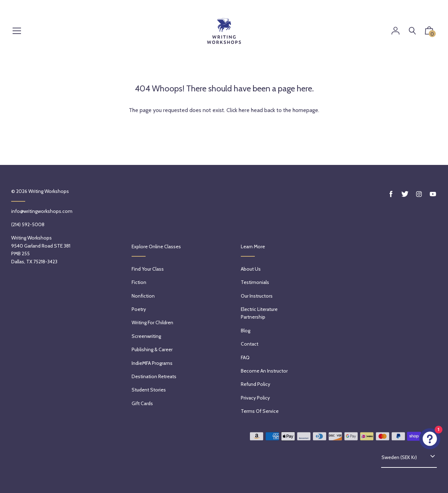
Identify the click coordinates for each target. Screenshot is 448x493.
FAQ (245, 357)
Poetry (139, 309)
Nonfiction (143, 296)
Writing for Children (152, 322)
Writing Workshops (49, 191)
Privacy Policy (255, 398)
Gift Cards (142, 403)
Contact (250, 344)
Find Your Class (148, 269)
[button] (429, 32)
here (244, 110)
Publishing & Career (152, 349)
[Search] (412, 31)
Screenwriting (146, 336)
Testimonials (255, 282)
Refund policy (255, 384)
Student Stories (149, 390)
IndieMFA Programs (152, 363)
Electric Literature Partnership (259, 313)
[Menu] (17, 31)
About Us (251, 269)
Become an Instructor (264, 371)
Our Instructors (257, 296)
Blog (246, 331)
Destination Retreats (154, 376)
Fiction (139, 282)
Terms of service (260, 411)
